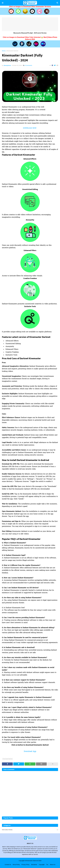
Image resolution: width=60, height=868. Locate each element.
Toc (47, 864)
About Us (53, 864)
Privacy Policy (25, 864)
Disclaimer (34, 864)
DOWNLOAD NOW (30, 128)
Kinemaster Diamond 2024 (34, 861)
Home (4, 51)
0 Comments (28, 65)
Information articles (30, 830)
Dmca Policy (16, 864)
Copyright (42, 864)
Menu (3, 3)
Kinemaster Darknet (12, 51)
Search (57, 3)
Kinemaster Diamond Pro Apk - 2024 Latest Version (30, 33)
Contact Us (8, 864)
